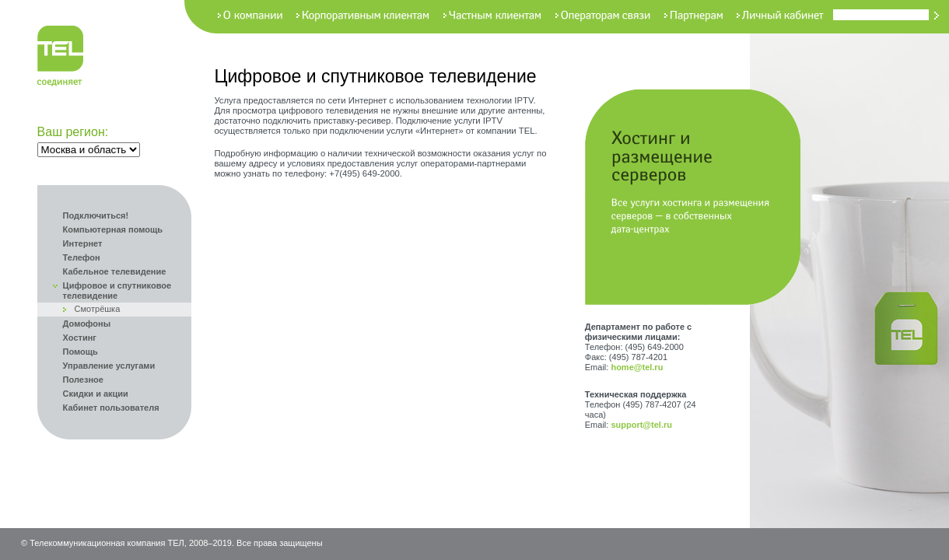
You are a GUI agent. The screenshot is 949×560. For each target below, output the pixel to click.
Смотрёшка (98, 309)
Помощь (81, 352)
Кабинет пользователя (111, 408)
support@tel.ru (641, 425)
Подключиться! (96, 215)
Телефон (82, 257)
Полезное (83, 380)
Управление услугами (109, 366)
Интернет (83, 243)
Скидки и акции (96, 394)
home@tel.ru (637, 367)
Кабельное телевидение (115, 271)
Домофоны (87, 324)
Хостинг (80, 338)
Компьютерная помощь (113, 229)
